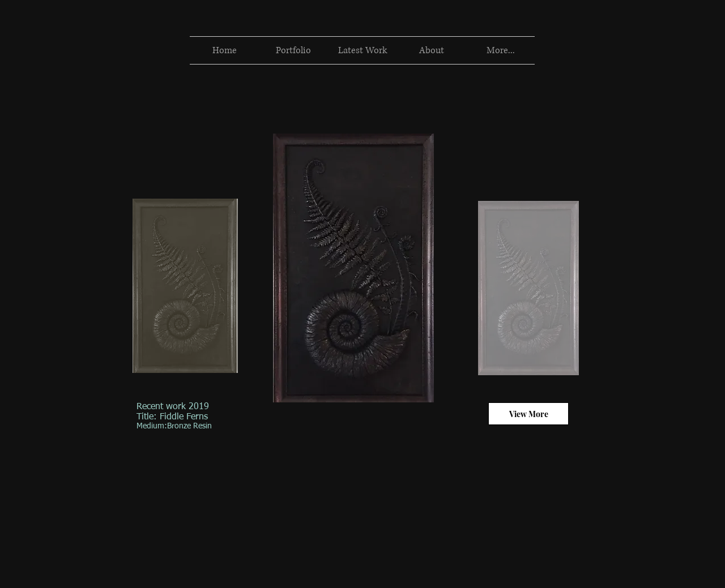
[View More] (528, 414)
